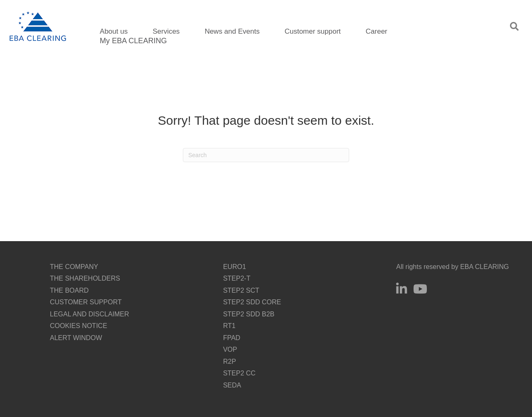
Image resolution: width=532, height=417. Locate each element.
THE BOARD (69, 290)
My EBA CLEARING (133, 41)
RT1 (229, 326)
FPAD (232, 338)
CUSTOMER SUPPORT (86, 302)
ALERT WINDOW (76, 338)
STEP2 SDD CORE (252, 302)
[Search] (266, 155)
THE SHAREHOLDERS (85, 278)
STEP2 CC (239, 373)
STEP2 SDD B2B (249, 314)
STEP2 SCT (241, 290)
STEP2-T (237, 278)
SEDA (232, 385)
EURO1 (235, 267)
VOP (230, 349)
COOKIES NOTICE (79, 326)
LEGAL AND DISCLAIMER (90, 314)
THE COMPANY (74, 267)
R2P (230, 361)
